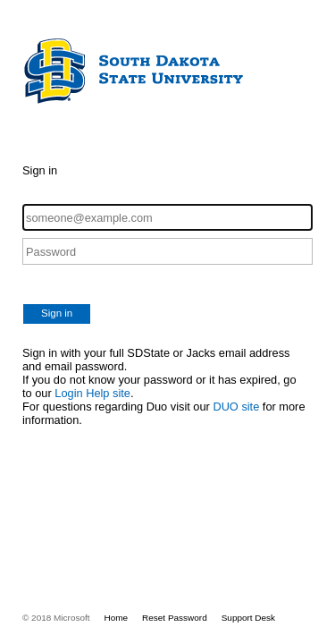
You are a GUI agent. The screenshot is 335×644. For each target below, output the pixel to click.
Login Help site (92, 393)
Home (117, 618)
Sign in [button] (57, 313)
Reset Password (175, 618)
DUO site (236, 407)
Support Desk (248, 618)
